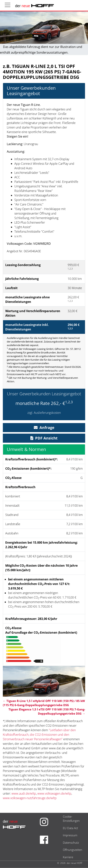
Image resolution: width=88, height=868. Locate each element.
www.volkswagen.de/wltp (54, 793)
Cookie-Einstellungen (71, 819)
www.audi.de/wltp (24, 793)
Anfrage (44, 427)
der (35, 6)
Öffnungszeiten (73, 850)
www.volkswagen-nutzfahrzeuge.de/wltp (30, 798)
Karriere (68, 857)
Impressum (70, 835)
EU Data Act (70, 828)
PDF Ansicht (44, 438)
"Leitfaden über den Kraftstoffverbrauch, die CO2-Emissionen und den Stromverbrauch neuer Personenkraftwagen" (39, 735)
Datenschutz (71, 843)
